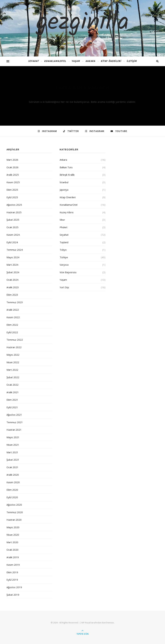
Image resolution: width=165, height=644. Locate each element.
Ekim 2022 (12, 325)
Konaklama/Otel (55, 61)
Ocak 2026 (12, 167)
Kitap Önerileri (111, 61)
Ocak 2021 (12, 467)
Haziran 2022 (14, 347)
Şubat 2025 (13, 220)
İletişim (132, 61)
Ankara (90, 61)
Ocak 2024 (12, 280)
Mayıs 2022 (13, 355)
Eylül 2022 (12, 332)
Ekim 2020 (12, 490)
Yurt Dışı (64, 287)
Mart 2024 (12, 265)
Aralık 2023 (13, 287)
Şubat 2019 (13, 595)
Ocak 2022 (12, 385)
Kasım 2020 (13, 482)
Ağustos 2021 (14, 415)
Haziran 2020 (14, 520)
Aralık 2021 (13, 392)
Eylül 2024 (12, 242)
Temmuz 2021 (15, 422)
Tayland (64, 242)
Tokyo (63, 250)
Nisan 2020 (13, 535)
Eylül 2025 (12, 197)
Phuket (64, 227)
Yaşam (76, 61)
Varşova (64, 265)
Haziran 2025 (14, 212)
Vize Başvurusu (68, 272)
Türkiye (64, 257)
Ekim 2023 (12, 295)
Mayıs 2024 (13, 257)
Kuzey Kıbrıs (67, 212)
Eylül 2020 (12, 497)
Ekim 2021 (12, 400)
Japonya (64, 190)
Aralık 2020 (13, 475)
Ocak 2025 (12, 227)
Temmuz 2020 (15, 512)
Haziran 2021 (14, 430)
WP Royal (86, 623)
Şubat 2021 (13, 460)
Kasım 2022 (13, 317)
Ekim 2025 (12, 190)
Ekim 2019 (12, 572)
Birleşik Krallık (67, 175)
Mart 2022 (12, 370)
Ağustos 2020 (14, 505)
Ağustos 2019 (14, 587)
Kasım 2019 (13, 565)
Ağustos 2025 (14, 205)
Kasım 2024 (13, 235)
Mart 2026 (12, 160)
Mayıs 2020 (13, 527)
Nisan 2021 (13, 445)
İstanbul (64, 182)
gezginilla (82, 23)
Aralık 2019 (13, 557)
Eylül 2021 (12, 407)
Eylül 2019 (12, 580)
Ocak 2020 (12, 550)
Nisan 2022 (13, 362)
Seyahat (33, 61)
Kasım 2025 (13, 182)
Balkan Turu (66, 167)
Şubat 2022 (13, 377)
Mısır (62, 220)
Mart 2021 (12, 452)
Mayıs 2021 (13, 437)
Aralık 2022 (13, 310)
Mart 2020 (12, 542)
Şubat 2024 (13, 272)
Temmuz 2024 (15, 250)
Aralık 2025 (13, 175)
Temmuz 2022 (15, 340)
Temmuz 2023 (15, 302)
